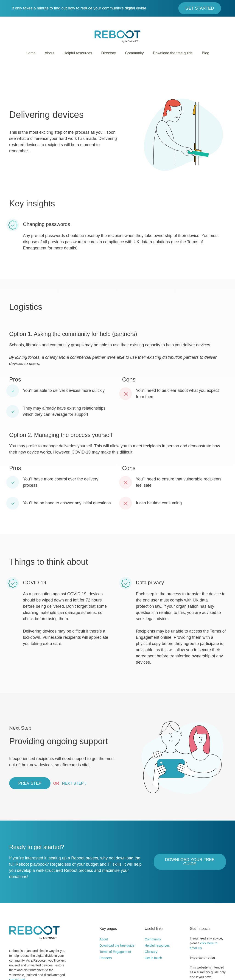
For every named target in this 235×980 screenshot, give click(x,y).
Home (31, 53)
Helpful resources (78, 53)
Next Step (73, 783)
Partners (106, 958)
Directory (109, 53)
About (50, 53)
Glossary (151, 952)
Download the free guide (173, 53)
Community (134, 53)
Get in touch (153, 958)
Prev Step (30, 783)
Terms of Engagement (115, 952)
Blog (206, 53)
